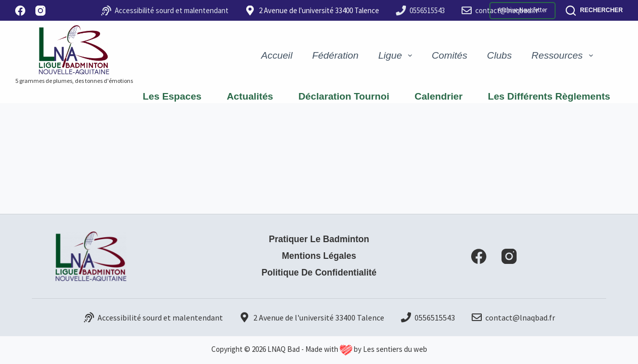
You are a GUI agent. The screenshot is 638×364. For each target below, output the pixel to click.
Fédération (335, 55)
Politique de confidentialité (319, 272)
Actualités (250, 96)
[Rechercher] (594, 11)
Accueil (277, 55)
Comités (449, 55)
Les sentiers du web (395, 349)
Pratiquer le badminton (319, 239)
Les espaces (172, 96)
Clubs (499, 55)
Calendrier (439, 96)
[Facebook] (20, 11)
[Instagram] (40, 11)
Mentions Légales (319, 256)
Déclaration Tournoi (344, 96)
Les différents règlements (549, 96)
